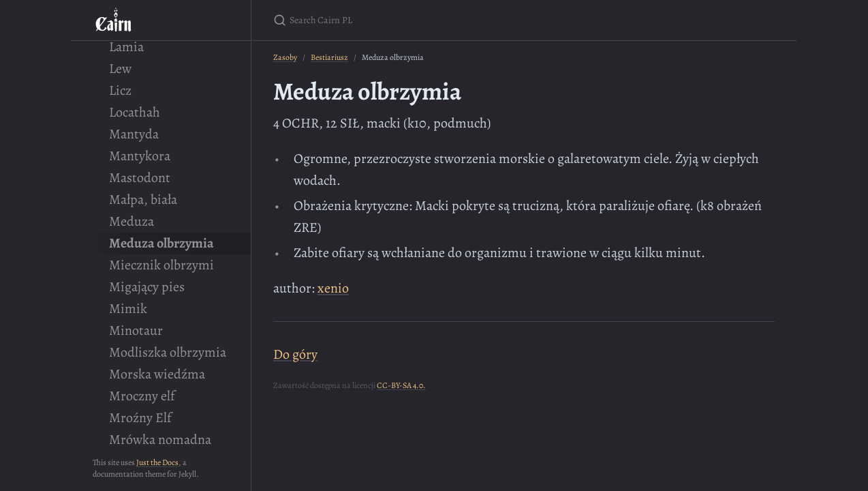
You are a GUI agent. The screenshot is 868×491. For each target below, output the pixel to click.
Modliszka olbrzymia (168, 352)
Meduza (131, 221)
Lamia (126, 47)
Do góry (295, 354)
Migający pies (147, 287)
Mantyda (134, 134)
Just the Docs (157, 462)
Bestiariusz (329, 57)
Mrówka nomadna (160, 440)
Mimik (128, 309)
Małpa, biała (143, 199)
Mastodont (140, 178)
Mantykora (140, 156)
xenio (333, 288)
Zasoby (285, 57)
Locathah (135, 112)
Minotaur (136, 330)
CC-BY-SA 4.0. (401, 385)
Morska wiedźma (157, 374)
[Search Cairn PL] (434, 20)
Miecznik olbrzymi (161, 265)
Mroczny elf (142, 396)
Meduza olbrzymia (161, 243)
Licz (120, 90)
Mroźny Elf (140, 418)
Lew (120, 69)
